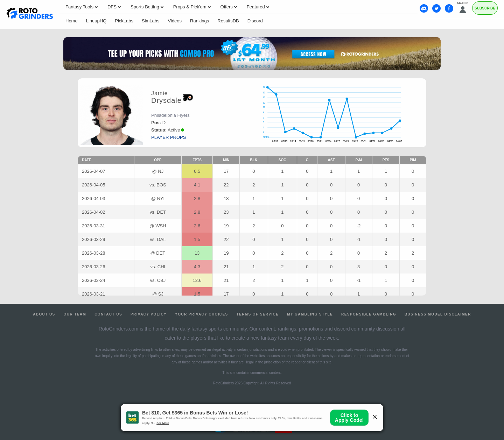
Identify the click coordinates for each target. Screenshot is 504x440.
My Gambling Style (310, 314)
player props (169, 137)
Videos (175, 21)
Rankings (199, 21)
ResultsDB (228, 21)
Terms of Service (258, 314)
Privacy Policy (149, 314)
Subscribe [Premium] (485, 8)
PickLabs (124, 21)
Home (72, 21)
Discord (255, 21)
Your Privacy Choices (202, 314)
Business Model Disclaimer (438, 314)
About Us (44, 314)
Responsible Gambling (369, 314)
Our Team (75, 314)
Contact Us (108, 314)
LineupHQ (96, 21)
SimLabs (151, 21)
